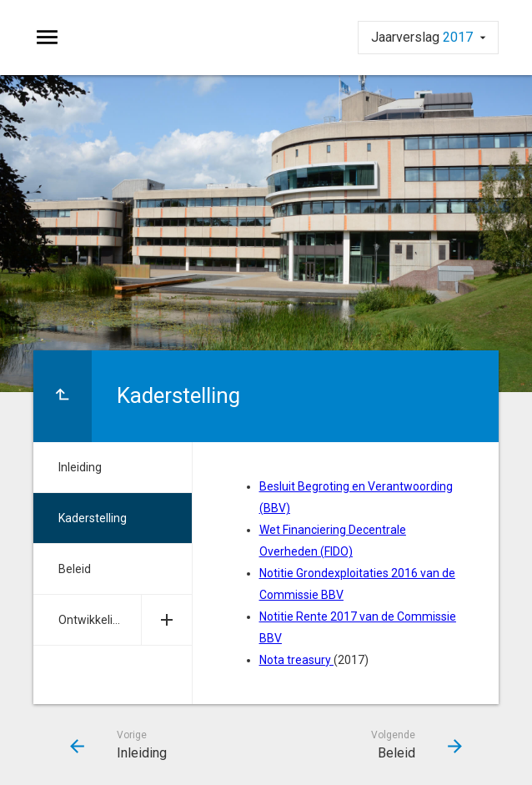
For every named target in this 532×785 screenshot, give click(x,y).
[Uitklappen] (166, 620)
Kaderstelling (93, 518)
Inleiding (80, 467)
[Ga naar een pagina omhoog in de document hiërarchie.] (63, 396)
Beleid (75, 569)
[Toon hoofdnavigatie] (47, 38)
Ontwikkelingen (99, 620)
